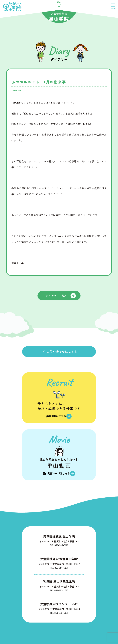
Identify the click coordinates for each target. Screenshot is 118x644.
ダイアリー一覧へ (57, 296)
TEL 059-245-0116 (59, 544)
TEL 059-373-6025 (59, 611)
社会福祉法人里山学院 (12, 6)
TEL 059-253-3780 (59, 589)
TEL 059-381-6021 (59, 566)
